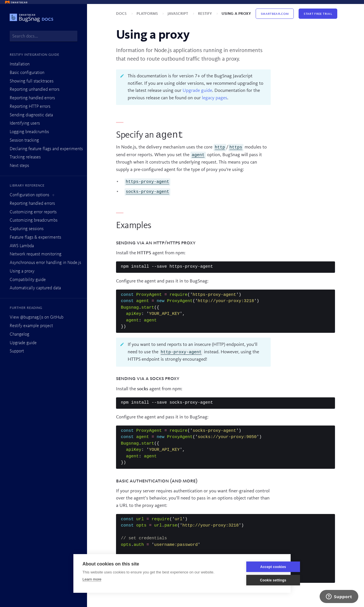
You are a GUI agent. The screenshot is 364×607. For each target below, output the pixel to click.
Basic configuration (27, 73)
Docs (122, 14)
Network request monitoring (36, 254)
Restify (205, 14)
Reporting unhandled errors (35, 90)
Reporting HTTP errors (30, 107)
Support (17, 351)
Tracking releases (25, 157)
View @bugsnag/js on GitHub (37, 317)
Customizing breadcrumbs (34, 220)
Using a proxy (22, 271)
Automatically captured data (35, 288)
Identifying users (25, 123)
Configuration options (29, 195)
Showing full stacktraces (32, 81)
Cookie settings (254, 580)
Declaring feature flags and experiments (46, 149)
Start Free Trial (318, 14)
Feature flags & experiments (35, 238)
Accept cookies (254, 567)
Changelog (19, 335)
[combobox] (44, 36)
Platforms (148, 14)
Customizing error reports (33, 212)
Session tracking (24, 141)
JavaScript (178, 14)
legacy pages (215, 98)
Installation (20, 64)
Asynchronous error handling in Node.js (45, 263)
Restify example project (31, 326)
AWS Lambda (22, 246)
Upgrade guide (23, 343)
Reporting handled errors (32, 98)
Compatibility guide (28, 280)
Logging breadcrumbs (29, 132)
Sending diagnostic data (31, 115)
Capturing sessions (27, 229)
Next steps (19, 166)
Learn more (92, 579)
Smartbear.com (275, 14)
